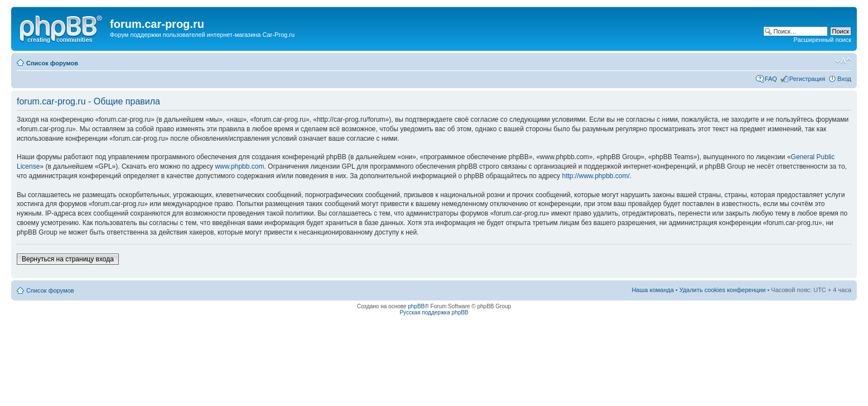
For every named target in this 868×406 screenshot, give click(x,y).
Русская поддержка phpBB (434, 312)
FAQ (771, 79)
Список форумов (52, 63)
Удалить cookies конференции (723, 290)
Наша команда (652, 290)
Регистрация (807, 79)
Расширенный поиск (822, 40)
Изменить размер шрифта (843, 61)
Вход (844, 79)
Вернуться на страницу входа (68, 259)
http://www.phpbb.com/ (595, 176)
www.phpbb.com (239, 166)
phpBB (416, 306)
